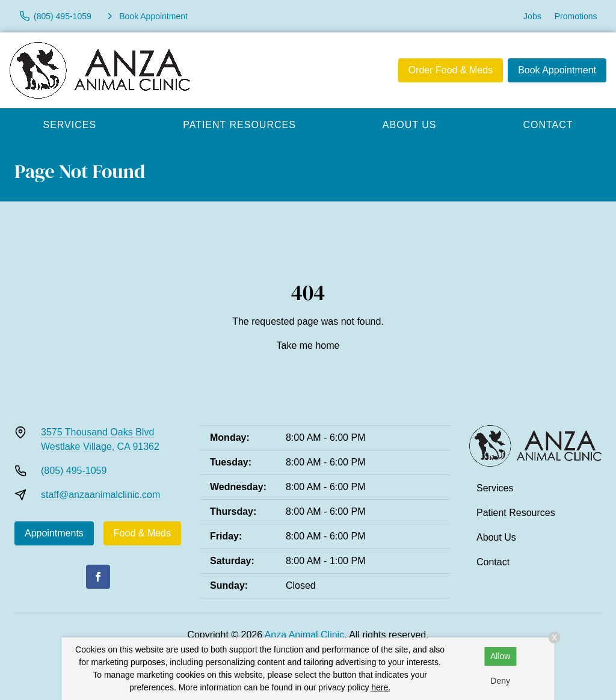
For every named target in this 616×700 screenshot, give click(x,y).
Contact (493, 562)
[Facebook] (98, 577)
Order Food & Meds (451, 70)
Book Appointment (557, 70)
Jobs (532, 16)
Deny (500, 681)
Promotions (576, 16)
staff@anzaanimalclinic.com (100, 495)
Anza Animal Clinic (305, 635)
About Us (410, 125)
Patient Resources (239, 125)
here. (381, 687)
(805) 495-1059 (74, 471)
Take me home (308, 345)
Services (70, 125)
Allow (500, 656)
